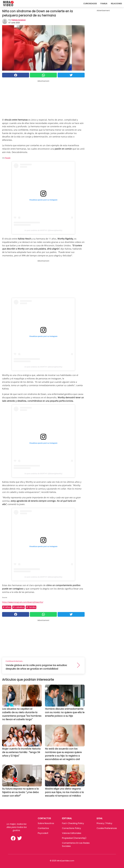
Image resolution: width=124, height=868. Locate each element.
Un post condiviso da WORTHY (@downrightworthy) (43, 230)
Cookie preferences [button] (107, 828)
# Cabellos (18, 607)
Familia (104, 4)
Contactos (43, 828)
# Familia (31, 607)
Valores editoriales (72, 833)
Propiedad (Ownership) (74, 838)
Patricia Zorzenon (19, 20)
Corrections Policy (71, 828)
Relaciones (116, 4)
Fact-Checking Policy (73, 823)
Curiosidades (90, 4)
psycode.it (43, 833)
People (8, 158)
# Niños (7, 607)
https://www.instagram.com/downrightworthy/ (23, 602)
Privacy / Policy (104, 823)
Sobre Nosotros (46, 823)
